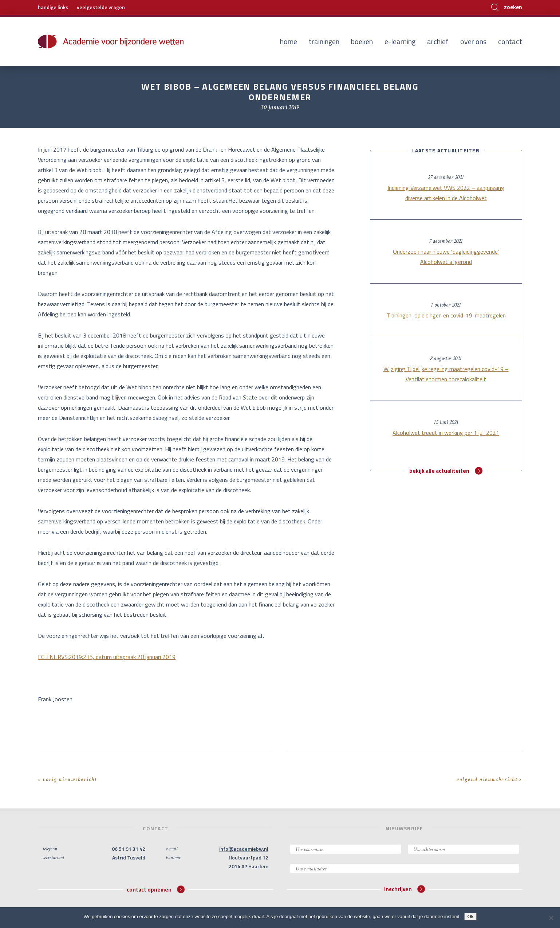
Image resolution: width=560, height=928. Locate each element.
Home (289, 41)
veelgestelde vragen (101, 7)
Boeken (362, 41)
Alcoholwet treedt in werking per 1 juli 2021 (446, 433)
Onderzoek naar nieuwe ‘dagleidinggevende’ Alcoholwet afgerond (446, 257)
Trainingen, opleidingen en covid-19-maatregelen (446, 315)
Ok (470, 917)
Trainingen (324, 41)
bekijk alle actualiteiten (446, 471)
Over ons (473, 41)
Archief (438, 41)
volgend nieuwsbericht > (489, 779)
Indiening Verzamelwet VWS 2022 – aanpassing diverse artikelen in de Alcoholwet (446, 193)
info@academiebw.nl (244, 849)
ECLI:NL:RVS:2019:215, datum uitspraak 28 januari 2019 (107, 657)
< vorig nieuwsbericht (67, 779)
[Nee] (551, 918)
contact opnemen (156, 889)
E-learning (400, 41)
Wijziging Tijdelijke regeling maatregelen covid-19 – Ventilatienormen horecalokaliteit (446, 374)
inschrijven (405, 889)
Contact (510, 41)
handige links (53, 7)
